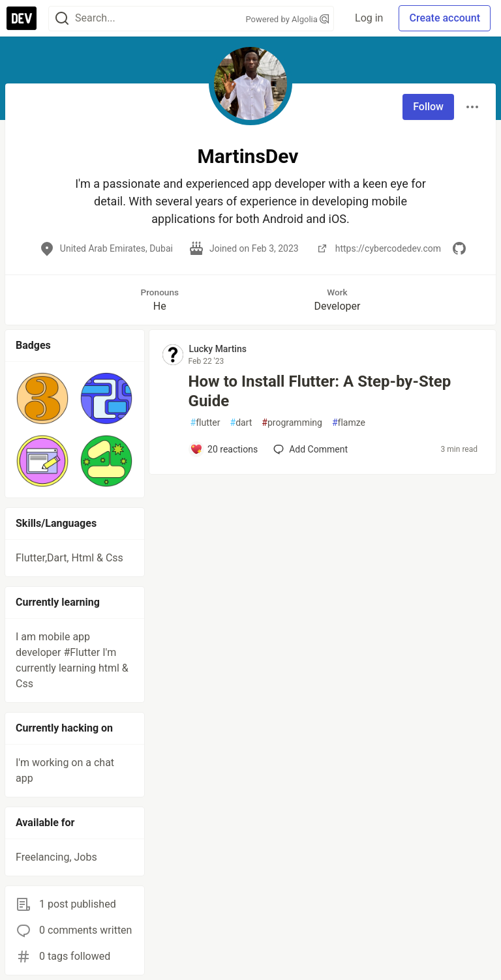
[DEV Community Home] (22, 18)
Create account (445, 18)
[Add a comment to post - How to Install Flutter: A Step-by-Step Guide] (224, 449)
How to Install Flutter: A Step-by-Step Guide (320, 391)
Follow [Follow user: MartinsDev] (428, 107)
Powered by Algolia (288, 19)
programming (292, 423)
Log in (369, 18)
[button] (42, 398)
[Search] (62, 19)
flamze (349, 423)
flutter (205, 423)
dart (241, 423)
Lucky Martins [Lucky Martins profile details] (218, 349)
